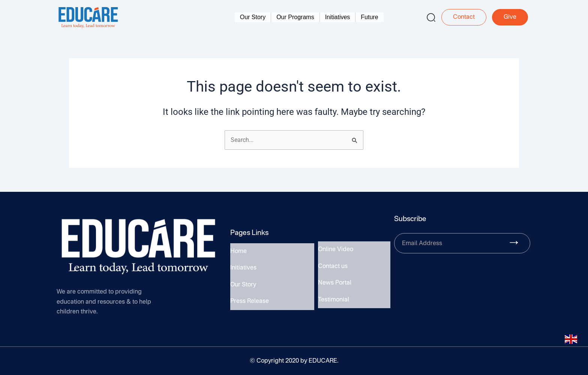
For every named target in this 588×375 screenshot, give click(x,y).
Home (238, 254)
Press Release (250, 299)
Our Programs (295, 17)
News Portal (335, 282)
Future (369, 17)
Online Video (336, 252)
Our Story (253, 17)
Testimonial (334, 297)
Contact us (333, 267)
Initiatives (338, 17)
